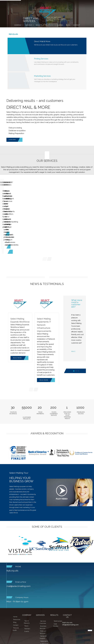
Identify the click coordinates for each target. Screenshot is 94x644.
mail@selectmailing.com (18, 561)
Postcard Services (47, 201)
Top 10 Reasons (27, 597)
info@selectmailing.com (70, 600)
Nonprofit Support (43, 612)
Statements (44, 616)
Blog (68, 25)
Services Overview (43, 597)
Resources (17, 594)
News (26, 601)
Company (18, 25)
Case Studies (56, 600)
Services (29, 25)
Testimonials (58, 596)
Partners (27, 603)
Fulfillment (44, 619)
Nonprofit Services (78, 201)
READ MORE (21, 333)
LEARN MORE (15, 140)
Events (27, 606)
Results (39, 25)
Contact (77, 25)
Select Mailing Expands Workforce (20, 295)
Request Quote (47, 30)
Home (15, 592)
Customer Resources (54, 25)
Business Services (15, 201)
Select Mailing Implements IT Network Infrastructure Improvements (44, 300)
